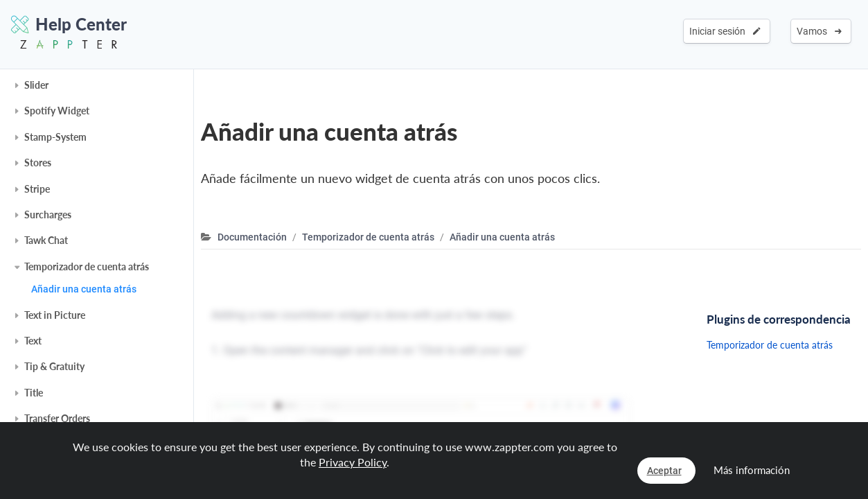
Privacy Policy (353, 462)
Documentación (252, 237)
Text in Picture (55, 315)
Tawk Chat (46, 240)
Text (33, 341)
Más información (752, 470)
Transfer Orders (57, 418)
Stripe (37, 189)
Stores (38, 163)
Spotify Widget (57, 111)
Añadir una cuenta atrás (84, 289)
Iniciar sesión (725, 31)
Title (34, 393)
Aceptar (664, 471)
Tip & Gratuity (54, 366)
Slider (36, 85)
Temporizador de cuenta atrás (87, 266)
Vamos (819, 31)
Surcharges (48, 215)
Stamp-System (55, 137)
